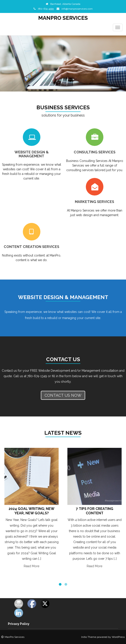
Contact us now (63, 395)
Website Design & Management (32, 154)
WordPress (118, 637)
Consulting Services (95, 152)
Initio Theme (89, 637)
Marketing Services (94, 202)
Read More (31, 566)
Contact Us (63, 359)
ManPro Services (63, 18)
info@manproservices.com (77, 9)
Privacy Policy (19, 624)
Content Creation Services (31, 247)
